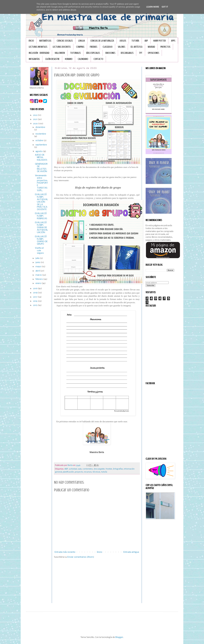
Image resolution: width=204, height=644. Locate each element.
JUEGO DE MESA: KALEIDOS (41, 157)
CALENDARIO (83, 59)
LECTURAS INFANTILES (38, 47)
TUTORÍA (135, 41)
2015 (35, 305)
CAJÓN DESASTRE (52, 59)
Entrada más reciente (65, 552)
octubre (40, 141)
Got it (165, 7)
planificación (68, 472)
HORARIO (69, 59)
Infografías (118, 469)
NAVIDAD (151, 47)
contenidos (88, 469)
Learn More (153, 7)
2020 (36, 124)
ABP (146, 41)
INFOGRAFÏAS (34, 59)
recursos (88, 472)
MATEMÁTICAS (45, 41)
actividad (73, 469)
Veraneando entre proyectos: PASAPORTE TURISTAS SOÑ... (42, 183)
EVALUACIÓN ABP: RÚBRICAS (41, 216)
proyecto (79, 472)
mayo (39, 267)
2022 (36, 115)
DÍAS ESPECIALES (93, 53)
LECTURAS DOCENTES (62, 47)
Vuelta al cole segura (39, 251)
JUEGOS (123, 41)
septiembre (41, 145)
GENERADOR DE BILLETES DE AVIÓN (41, 168)
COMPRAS (80, 47)
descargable (99, 469)
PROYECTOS (165, 47)
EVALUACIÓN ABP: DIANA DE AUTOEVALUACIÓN (42, 228)
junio (38, 262)
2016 (35, 301)
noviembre (41, 134)
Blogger (119, 637)
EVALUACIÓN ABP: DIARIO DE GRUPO (41, 240)
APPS (173, 41)
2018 (36, 293)
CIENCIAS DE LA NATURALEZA (102, 41)
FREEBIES (93, 47)
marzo (39, 275)
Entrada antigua (131, 552)
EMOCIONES (110, 53)
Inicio (31, 41)
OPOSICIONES (153, 53)
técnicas (96, 472)
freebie (109, 469)
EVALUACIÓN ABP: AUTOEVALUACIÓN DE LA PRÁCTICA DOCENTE (42, 202)
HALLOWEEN (60, 53)
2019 (35, 289)
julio (38, 258)
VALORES (122, 47)
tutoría (104, 472)
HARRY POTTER (159, 41)
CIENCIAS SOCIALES (65, 41)
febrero (39, 279)
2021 (35, 119)
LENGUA (82, 41)
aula (80, 469)
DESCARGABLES (127, 53)
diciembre (40, 127)
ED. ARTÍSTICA (136, 47)
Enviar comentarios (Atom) (81, 557)
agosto (39, 151)
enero (39, 283)
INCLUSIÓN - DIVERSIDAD (39, 53)
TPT (141, 53)
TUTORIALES (75, 53)
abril (38, 271)
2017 (35, 297)
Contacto (98, 59)
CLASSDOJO (108, 47)
